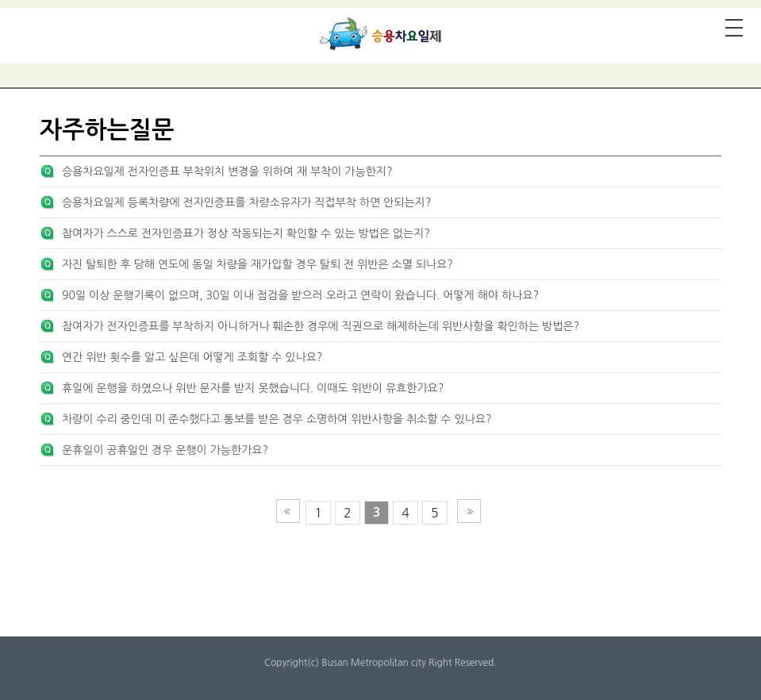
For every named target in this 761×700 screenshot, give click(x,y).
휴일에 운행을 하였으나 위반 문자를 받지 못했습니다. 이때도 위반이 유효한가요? (253, 388)
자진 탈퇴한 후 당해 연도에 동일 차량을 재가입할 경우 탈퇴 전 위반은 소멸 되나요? (258, 264)
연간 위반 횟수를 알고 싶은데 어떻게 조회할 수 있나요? (192, 357)
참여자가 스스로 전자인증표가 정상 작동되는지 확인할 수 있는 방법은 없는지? (246, 233)
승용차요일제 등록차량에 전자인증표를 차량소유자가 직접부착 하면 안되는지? (246, 202)
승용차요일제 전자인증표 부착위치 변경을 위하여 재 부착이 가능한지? (227, 171)
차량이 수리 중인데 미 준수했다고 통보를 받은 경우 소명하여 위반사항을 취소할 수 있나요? (277, 419)
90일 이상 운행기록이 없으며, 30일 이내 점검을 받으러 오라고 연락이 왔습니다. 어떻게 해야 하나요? (300, 295)
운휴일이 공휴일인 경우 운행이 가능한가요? (165, 450)
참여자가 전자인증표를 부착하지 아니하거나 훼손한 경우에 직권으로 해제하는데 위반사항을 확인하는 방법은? (321, 326)
